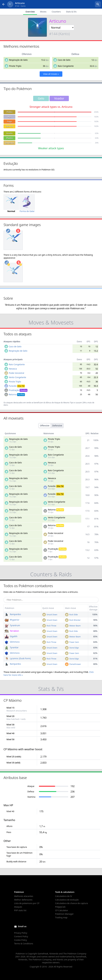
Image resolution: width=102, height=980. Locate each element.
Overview (30, 12)
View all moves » (51, 74)
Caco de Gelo (64, 60)
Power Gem (72, 642)
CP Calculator (62, 910)
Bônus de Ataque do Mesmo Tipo (60, 403)
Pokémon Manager (64, 914)
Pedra (10, 112)
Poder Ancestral (17, 373)
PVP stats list (20, 910)
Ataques (18, 907)
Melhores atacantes (24, 896)
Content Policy (21, 936)
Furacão (17, 386)
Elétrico (9, 126)
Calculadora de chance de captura (71, 903)
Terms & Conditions (24, 944)
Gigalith (11, 636)
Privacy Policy (21, 933)
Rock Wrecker (73, 620)
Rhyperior (12, 620)
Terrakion (12, 631)
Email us (22, 926)
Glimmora (12, 642)
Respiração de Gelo (18, 60)
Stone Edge (72, 648)
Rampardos (13, 614)
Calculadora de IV (64, 896)
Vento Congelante (17, 377)
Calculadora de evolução (67, 900)
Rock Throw (49, 626)
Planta (9, 138)
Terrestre (9, 143)
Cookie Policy (20, 940)
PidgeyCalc (60, 907)
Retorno (17, 394)
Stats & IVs (71, 12)
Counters (56, 12)
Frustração (18, 390)
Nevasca (13, 369)
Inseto (10, 133)
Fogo (9, 121)
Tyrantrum (12, 625)
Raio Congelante (66, 66)
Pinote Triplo (15, 66)
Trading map (61, 917)
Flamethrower (73, 664)
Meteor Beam (73, 626)
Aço (10, 117)
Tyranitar (12, 647)
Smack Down (50, 615)
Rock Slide (71, 615)
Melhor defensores (23, 900)
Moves (43, 12)
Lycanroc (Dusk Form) (18, 658)
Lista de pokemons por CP (27, 903)
